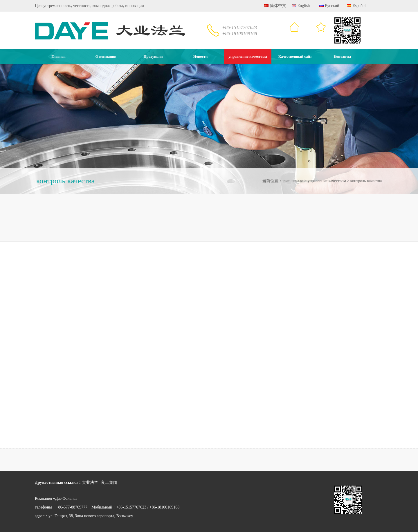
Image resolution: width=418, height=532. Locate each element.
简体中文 (275, 6)
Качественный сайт (295, 56)
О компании (106, 56)
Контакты (343, 56)
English (301, 6)
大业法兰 (90, 483)
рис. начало (293, 181)
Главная (58, 56)
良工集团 (109, 483)
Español (356, 6)
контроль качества (365, 181)
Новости (200, 56)
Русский (329, 6)
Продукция (153, 56)
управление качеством (248, 56)
